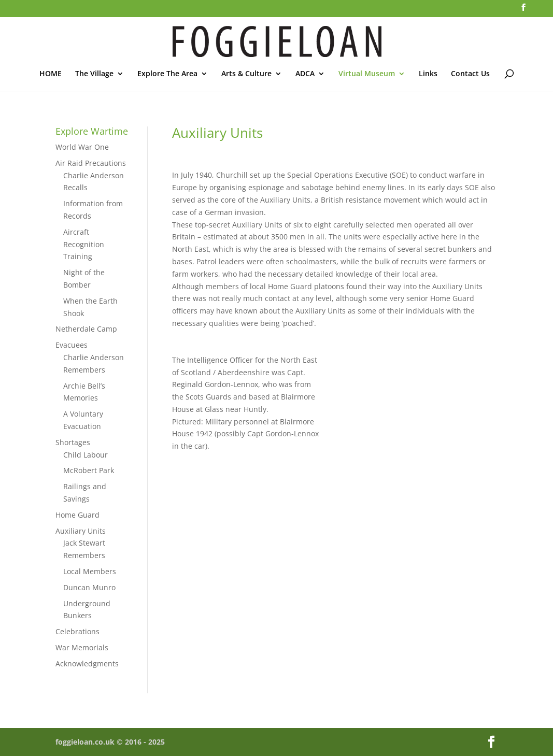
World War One (82, 147)
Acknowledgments (87, 664)
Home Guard (77, 515)
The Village (94, 74)
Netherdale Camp (86, 329)
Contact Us (470, 74)
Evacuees (72, 345)
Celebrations (77, 631)
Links (428, 74)
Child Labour (86, 455)
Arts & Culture (246, 74)
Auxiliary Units (81, 531)
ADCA (305, 74)
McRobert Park (89, 470)
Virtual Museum (367, 74)
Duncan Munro (89, 587)
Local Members (90, 571)
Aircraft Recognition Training (84, 244)
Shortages (73, 442)
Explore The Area (167, 74)
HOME (51, 74)
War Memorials (82, 647)
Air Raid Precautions (91, 163)
